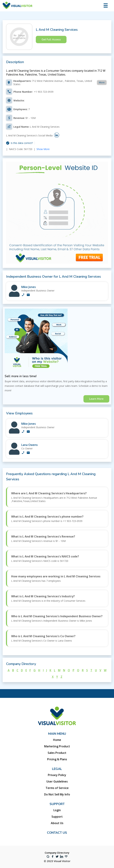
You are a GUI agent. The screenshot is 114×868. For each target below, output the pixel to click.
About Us (57, 823)
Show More (43, 149)
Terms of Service (57, 788)
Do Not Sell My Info (57, 794)
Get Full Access (51, 40)
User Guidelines (57, 781)
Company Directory (57, 853)
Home (57, 740)
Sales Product (57, 753)
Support (57, 817)
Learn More (96, 399)
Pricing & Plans (57, 759)
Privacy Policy (57, 775)
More (102, 82)
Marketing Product (57, 746)
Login (57, 810)
